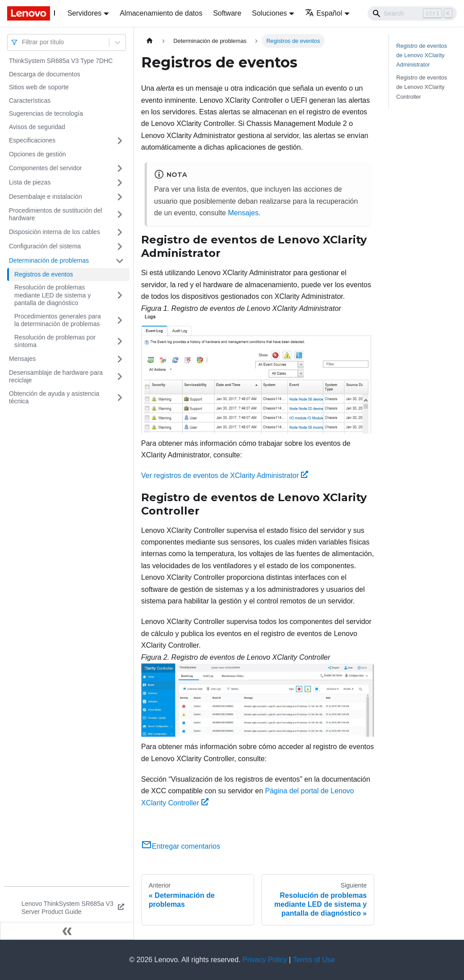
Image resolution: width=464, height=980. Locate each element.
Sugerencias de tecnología (46, 113)
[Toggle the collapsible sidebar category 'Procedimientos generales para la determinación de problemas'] (120, 320)
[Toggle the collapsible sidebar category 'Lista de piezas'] (120, 183)
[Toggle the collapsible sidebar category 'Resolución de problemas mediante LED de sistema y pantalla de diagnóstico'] (120, 295)
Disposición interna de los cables (54, 232)
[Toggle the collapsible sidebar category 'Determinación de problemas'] (120, 261)
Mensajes (22, 359)
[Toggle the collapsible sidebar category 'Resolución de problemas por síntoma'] (120, 341)
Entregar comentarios (181, 846)
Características (30, 101)
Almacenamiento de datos (161, 13)
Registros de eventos (44, 274)
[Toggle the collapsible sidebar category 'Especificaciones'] (120, 141)
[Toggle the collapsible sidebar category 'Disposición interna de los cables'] (120, 232)
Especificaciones (32, 140)
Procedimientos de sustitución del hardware (56, 214)
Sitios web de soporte (39, 87)
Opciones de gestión (38, 154)
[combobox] (23, 42)
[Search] (412, 13)
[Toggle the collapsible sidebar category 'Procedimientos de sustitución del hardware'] (120, 215)
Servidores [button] (84, 13)
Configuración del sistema (45, 246)
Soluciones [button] (269, 13)
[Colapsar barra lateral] (67, 931)
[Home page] (150, 41)
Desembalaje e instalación (45, 197)
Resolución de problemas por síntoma (55, 341)
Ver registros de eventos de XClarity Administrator (225, 475)
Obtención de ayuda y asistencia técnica (54, 398)
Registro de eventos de (422, 55)
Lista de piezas (30, 182)
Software (227, 13)
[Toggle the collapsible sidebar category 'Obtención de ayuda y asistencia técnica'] (120, 398)
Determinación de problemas (49, 260)
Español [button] (324, 13)
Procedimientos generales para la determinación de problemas (58, 320)
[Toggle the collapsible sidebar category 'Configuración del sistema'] (120, 247)
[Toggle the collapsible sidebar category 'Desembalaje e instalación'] (120, 197)
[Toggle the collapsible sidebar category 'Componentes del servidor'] (120, 168)
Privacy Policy (265, 960)
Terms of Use (314, 960)
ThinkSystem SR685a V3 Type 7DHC (61, 61)
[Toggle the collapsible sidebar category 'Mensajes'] (120, 359)
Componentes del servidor (45, 168)
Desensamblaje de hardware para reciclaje (56, 377)
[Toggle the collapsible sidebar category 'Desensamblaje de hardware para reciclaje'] (120, 377)
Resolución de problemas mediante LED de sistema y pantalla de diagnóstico (52, 295)
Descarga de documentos (45, 74)
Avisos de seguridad (37, 127)
